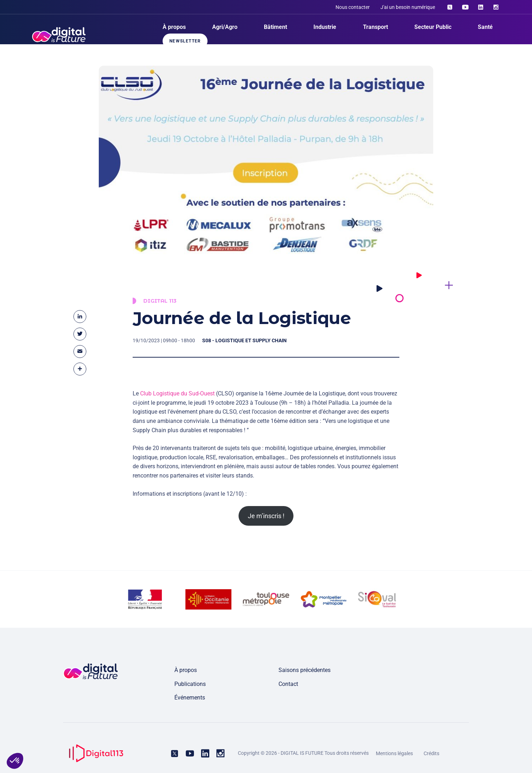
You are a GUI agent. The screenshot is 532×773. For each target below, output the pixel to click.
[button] (15, 761)
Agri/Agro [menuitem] (225, 27)
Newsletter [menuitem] (185, 41)
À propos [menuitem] (174, 27)
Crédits (431, 753)
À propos (186, 670)
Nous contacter (353, 7)
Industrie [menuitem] (325, 27)
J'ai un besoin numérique (408, 7)
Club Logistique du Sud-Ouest (177, 398)
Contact (288, 684)
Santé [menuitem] (485, 27)
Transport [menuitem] (375, 27)
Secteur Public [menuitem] (433, 27)
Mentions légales (394, 753)
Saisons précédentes (305, 670)
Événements (190, 698)
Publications (190, 684)
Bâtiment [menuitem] (275, 27)
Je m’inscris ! (266, 516)
